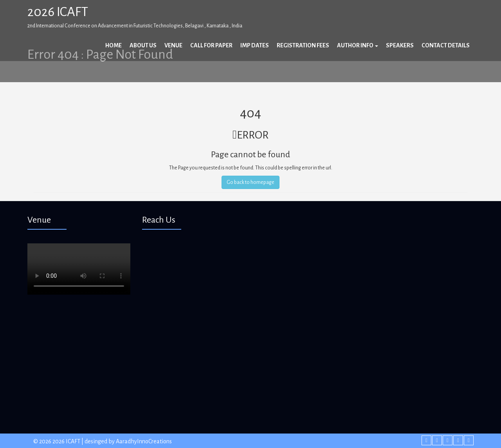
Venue (173, 45)
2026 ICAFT (58, 12)
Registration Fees (303, 45)
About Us (143, 45)
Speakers (400, 45)
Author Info (358, 45)
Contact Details (446, 45)
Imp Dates (255, 45)
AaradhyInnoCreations (144, 441)
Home (114, 45)
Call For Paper (211, 45)
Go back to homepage (250, 182)
